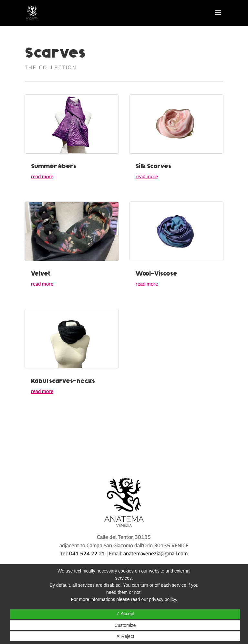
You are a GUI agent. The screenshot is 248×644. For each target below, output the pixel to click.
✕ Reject (125, 636)
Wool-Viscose (156, 274)
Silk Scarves (153, 166)
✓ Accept (125, 614)
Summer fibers (54, 166)
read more (42, 176)
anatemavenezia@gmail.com (155, 554)
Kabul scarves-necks (63, 381)
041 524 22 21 (87, 554)
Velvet (41, 274)
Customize (125, 625)
